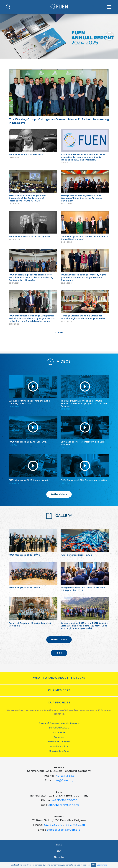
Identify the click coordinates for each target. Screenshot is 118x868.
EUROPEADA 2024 (59, 728)
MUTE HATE (59, 732)
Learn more (102, 865)
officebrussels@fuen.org (64, 830)
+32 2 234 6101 (53, 825)
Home (59, 845)
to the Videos (59, 494)
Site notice (59, 857)
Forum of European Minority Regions (59, 723)
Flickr (59, 653)
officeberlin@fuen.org (64, 805)
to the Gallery (59, 640)
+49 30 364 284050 (64, 800)
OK (94, 865)
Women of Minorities (59, 742)
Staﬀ (59, 851)
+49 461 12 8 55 (64, 776)
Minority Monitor (59, 746)
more (59, 332)
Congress (59, 737)
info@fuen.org (64, 780)
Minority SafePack (59, 751)
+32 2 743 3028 (75, 825)
